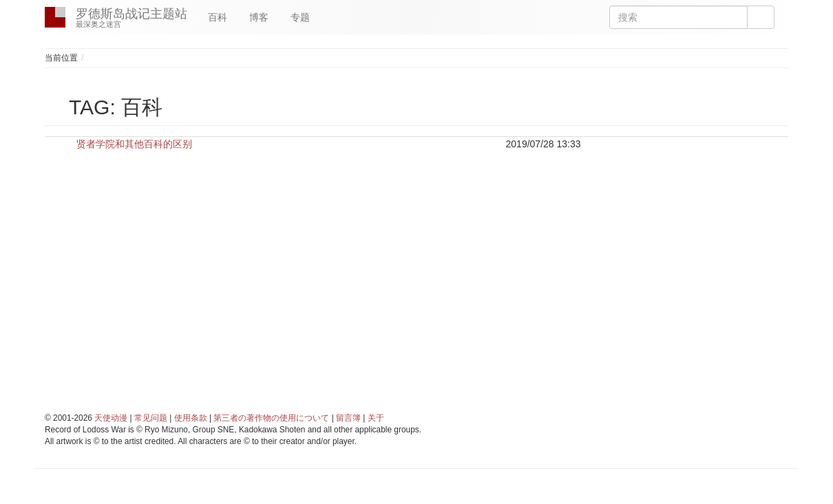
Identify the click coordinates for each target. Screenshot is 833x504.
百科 (218, 17)
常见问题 (151, 418)
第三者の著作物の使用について (271, 418)
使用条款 (191, 418)
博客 (259, 17)
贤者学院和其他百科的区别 (134, 144)
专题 (300, 17)
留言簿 (348, 418)
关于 (376, 418)
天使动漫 (111, 418)
